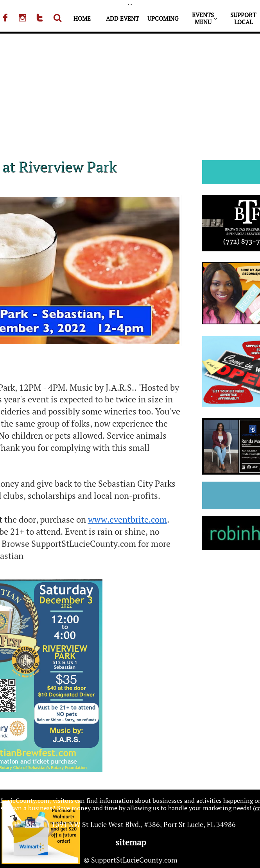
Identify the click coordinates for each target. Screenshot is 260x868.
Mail (32, 824)
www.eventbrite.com (127, 519)
